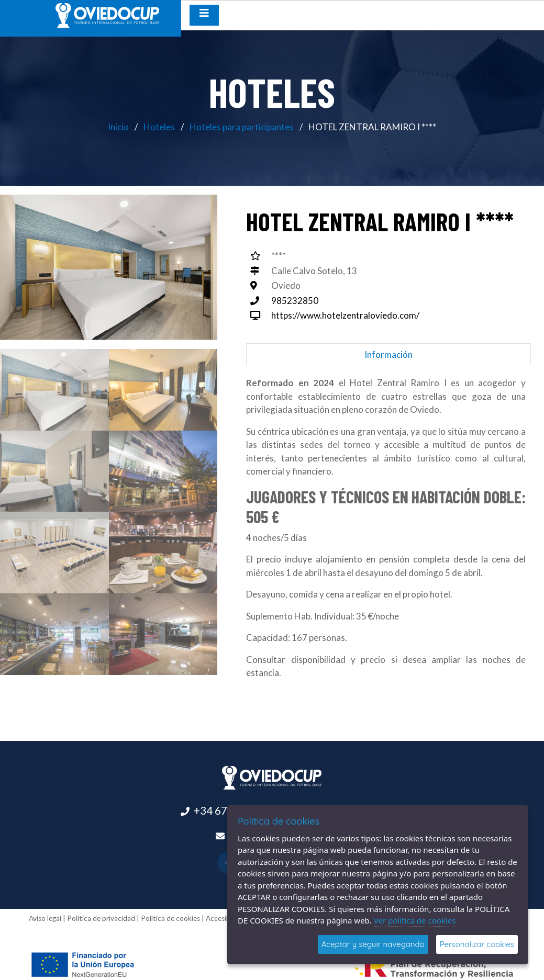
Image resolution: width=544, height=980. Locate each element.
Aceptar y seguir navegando (373, 944)
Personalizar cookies (477, 944)
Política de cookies (170, 918)
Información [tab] (388, 354)
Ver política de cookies (415, 920)
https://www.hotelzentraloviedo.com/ (345, 315)
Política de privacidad (101, 918)
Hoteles (159, 127)
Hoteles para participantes (242, 127)
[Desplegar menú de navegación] (204, 15)
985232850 (295, 301)
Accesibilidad (226, 918)
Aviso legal (45, 918)
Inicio (118, 127)
